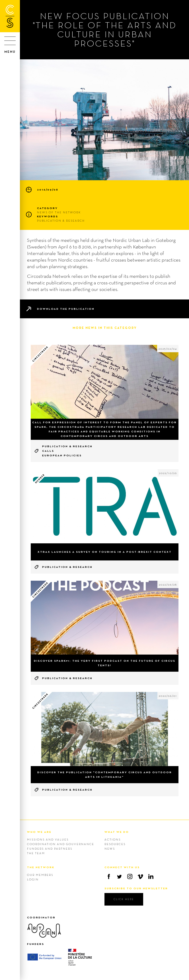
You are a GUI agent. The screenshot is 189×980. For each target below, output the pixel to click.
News (110, 849)
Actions (113, 839)
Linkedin (151, 876)
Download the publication (66, 309)
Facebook (109, 876)
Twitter (119, 876)
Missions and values (48, 839)
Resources (115, 844)
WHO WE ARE (39, 832)
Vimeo (140, 876)
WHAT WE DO (117, 832)
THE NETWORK (41, 867)
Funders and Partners (50, 849)
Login (33, 879)
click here (124, 899)
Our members (40, 875)
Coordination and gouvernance (61, 844)
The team (36, 853)
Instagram (130, 876)
